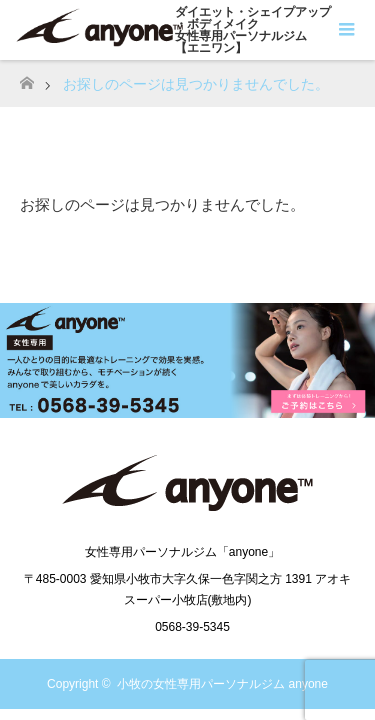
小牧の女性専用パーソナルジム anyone (222, 684)
